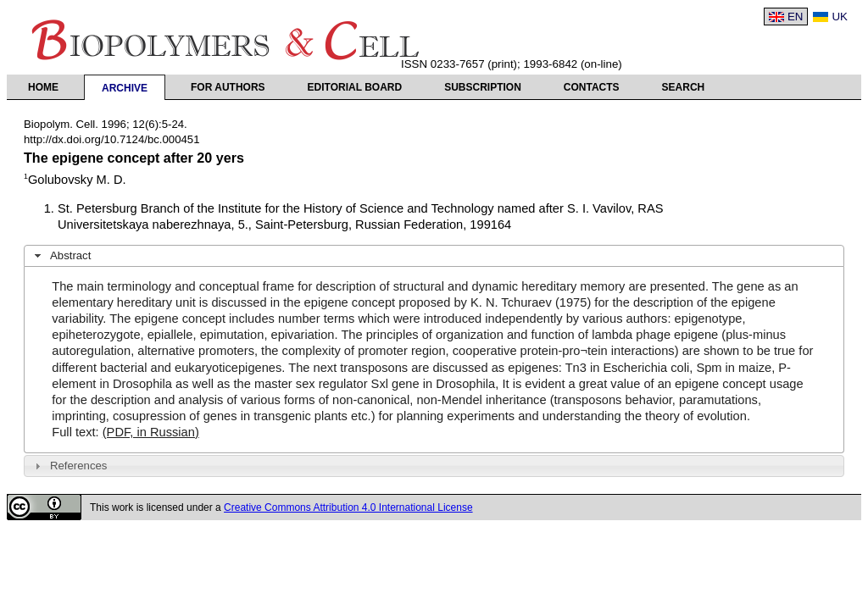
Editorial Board (355, 87)
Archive (125, 88)
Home (43, 87)
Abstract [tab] (61, 256)
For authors (228, 87)
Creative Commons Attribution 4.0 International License (348, 507)
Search (684, 87)
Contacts (592, 87)
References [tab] (69, 466)
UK (840, 17)
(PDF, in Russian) (151, 432)
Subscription (483, 87)
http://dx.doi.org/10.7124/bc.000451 (112, 139)
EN (796, 17)
